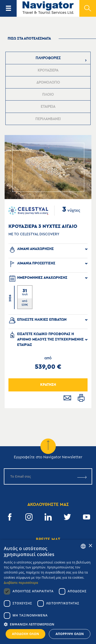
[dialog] (48, 592)
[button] (48, 624)
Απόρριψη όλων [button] (70, 634)
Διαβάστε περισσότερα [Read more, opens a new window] (21, 583)
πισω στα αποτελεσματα (29, 39)
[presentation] (48, 58)
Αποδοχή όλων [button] (26, 634)
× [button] (90, 546)
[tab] (48, 58)
